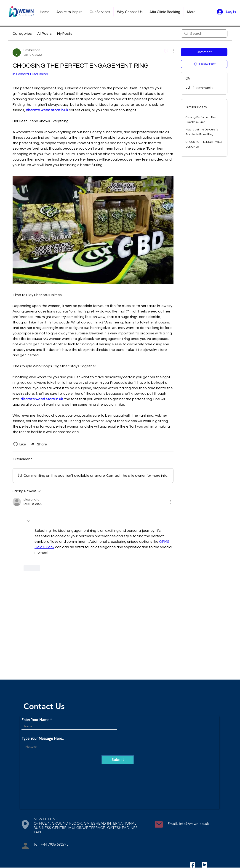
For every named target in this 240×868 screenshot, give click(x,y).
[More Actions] (171, 51)
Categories (22, 34)
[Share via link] (38, 444)
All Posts (44, 34)
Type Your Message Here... (43, 738)
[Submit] (118, 760)
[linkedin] (205, 865)
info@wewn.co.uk (194, 824)
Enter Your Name (35, 720)
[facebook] (193, 865)
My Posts (65, 34)
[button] (100, 12)
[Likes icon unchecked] (16, 444)
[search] (204, 34)
